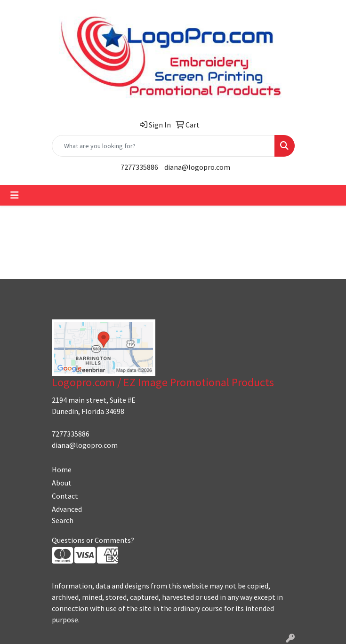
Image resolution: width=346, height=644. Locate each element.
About (62, 483)
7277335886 (139, 167)
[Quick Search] (163, 146)
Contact (65, 496)
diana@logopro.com (197, 167)
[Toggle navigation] (15, 195)
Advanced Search (67, 515)
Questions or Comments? (93, 540)
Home (62, 469)
